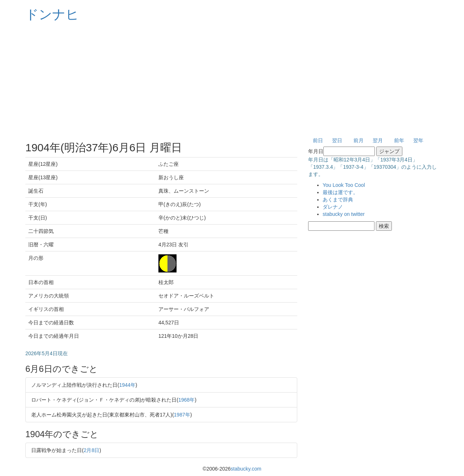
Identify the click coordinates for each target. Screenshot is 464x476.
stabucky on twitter (344, 214)
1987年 (182, 415)
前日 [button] (318, 140)
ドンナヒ (52, 14)
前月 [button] (359, 140)
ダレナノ (333, 207)
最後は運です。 (340, 192)
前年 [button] (399, 140)
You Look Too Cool (344, 185)
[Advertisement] (232, 80)
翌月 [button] (378, 140)
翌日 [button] (337, 140)
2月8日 (92, 450)
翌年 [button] (418, 140)
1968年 (187, 400)
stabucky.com (246, 469)
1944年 (127, 385)
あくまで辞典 (338, 200)
